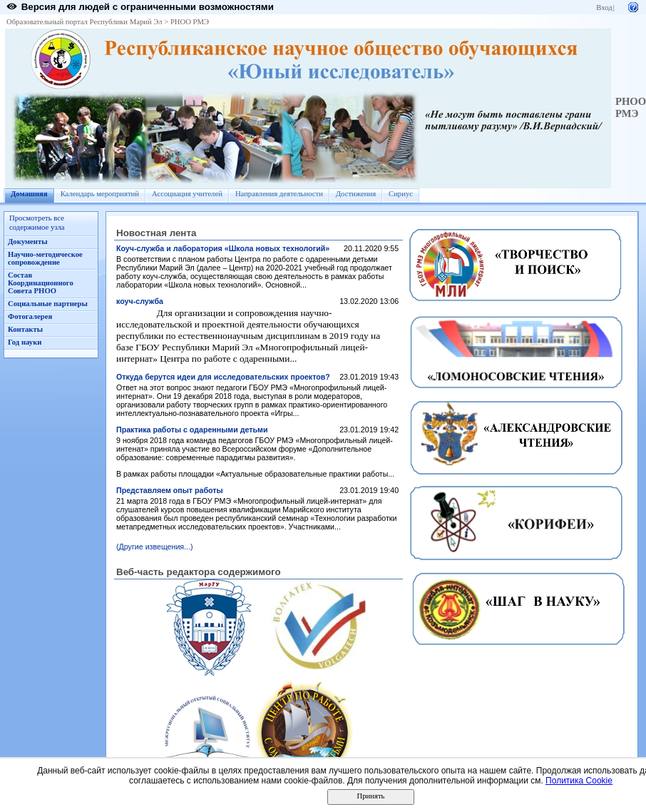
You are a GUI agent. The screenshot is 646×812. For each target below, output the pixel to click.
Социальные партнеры (48, 304)
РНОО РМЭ (190, 22)
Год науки (25, 342)
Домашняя (29, 194)
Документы (28, 242)
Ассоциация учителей (187, 194)
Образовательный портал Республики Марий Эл (84, 22)
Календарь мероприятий (100, 194)
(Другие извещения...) (155, 547)
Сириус (401, 194)
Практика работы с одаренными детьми (192, 430)
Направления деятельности (279, 194)
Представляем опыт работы (170, 490)
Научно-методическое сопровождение (45, 258)
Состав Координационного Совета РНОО (41, 283)
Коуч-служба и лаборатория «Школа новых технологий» (223, 248)
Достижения (356, 194)
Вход (604, 7)
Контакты (25, 329)
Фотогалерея (30, 316)
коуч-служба (140, 301)
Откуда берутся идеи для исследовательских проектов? (223, 377)
